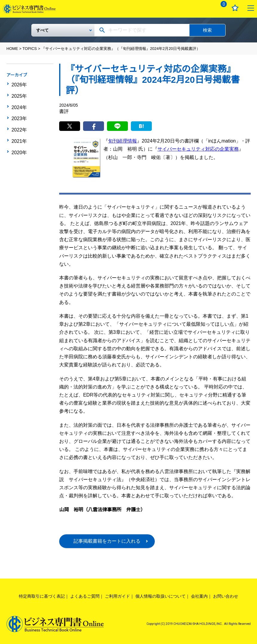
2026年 (19, 84)
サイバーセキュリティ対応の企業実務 (198, 149)
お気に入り (235, 8)
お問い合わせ (226, 596)
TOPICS (30, 49)
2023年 (19, 112)
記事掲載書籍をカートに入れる (107, 541)
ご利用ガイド (117, 596)
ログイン (205, 8)
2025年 (19, 93)
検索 (207, 30)
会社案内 (199, 596)
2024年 (19, 103)
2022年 (19, 121)
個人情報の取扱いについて (160, 596)
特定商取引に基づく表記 (42, 596)
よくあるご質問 (85, 596)
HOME (12, 49)
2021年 (19, 130)
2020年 (19, 140)
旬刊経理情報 (123, 141)
